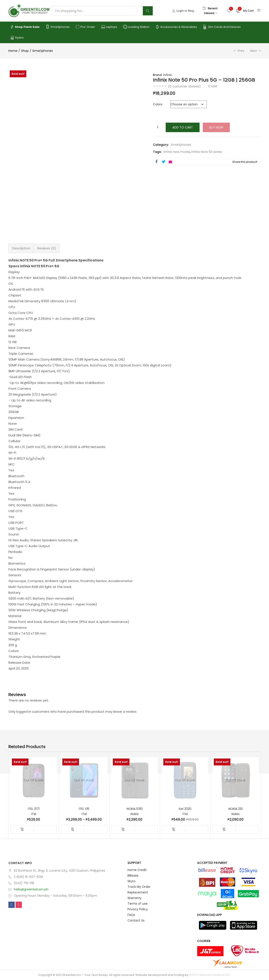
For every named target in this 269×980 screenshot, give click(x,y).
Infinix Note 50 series (207, 152)
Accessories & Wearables (176, 27)
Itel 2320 (185, 809)
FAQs (131, 915)
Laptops (109, 27)
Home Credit (137, 870)
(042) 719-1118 (24, 883)
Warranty (134, 898)
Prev (241, 51)
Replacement (138, 892)
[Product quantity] (158, 127)
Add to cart (183, 127)
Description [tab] (21, 248)
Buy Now (216, 127)
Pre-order (85, 27)
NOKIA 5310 (135, 809)
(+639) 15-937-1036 (28, 877)
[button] (245, 11)
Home (13, 51)
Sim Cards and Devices (222, 27)
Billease (133, 876)
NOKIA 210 (236, 809)
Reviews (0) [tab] (47, 248)
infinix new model (177, 152)
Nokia (134, 814)
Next (254, 51)
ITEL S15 (84, 809)
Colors (158, 104)
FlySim (17, 38)
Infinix (168, 75)
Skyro (131, 881)
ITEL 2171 (34, 809)
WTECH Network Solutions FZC (210, 975)
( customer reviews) (184, 86)
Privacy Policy (138, 909)
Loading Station (136, 27)
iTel (34, 814)
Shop (25, 51)
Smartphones (58, 27)
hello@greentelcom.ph (31, 889)
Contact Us (136, 920)
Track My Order (139, 887)
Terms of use (138, 904)
